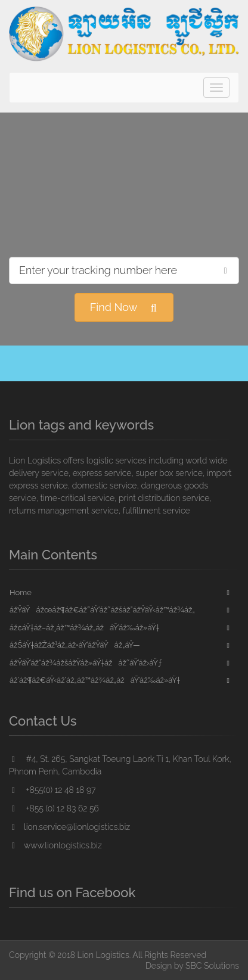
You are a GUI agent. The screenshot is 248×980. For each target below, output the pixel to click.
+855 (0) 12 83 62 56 (54, 808)
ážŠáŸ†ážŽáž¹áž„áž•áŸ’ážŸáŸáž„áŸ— (75, 645)
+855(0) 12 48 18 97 (52, 790)
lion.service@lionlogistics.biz (69, 827)
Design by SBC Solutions (192, 966)
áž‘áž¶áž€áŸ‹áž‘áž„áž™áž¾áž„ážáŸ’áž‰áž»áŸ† (95, 680)
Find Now (124, 308)
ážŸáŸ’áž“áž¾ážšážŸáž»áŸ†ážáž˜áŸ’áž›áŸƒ (86, 663)
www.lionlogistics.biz (55, 845)
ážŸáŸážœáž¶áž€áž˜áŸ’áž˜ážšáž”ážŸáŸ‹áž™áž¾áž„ (102, 610)
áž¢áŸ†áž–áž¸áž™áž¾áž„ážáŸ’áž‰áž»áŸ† (84, 628)
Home (21, 592)
